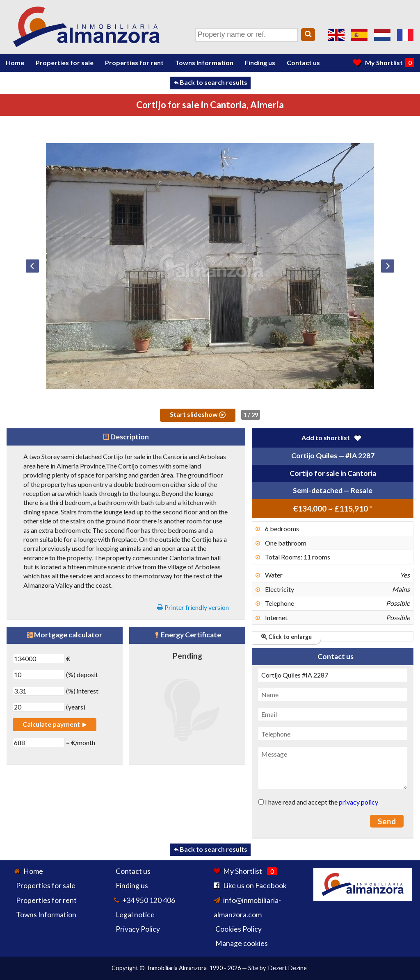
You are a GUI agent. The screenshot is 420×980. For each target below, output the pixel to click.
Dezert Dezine (288, 968)
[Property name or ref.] (247, 35)
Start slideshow (198, 414)
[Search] (308, 35)
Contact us (303, 63)
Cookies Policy (239, 929)
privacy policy (358, 802)
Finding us (260, 63)
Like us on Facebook (255, 886)
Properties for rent (134, 63)
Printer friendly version (193, 607)
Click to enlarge (286, 637)
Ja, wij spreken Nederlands (382, 35)
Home (15, 63)
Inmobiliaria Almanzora (177, 968)
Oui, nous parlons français (405, 35)
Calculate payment (55, 724)
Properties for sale (65, 63)
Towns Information (204, 63)
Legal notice (135, 915)
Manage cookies (242, 943)
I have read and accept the (318, 802)
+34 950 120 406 (149, 900)
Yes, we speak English (336, 35)
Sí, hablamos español (359, 35)
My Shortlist (384, 62)
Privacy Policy (138, 929)
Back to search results (210, 82)
